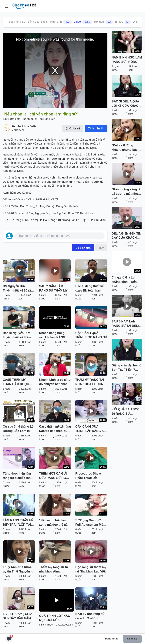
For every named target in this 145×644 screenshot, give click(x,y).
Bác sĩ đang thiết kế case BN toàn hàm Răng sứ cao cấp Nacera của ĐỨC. (89, 289)
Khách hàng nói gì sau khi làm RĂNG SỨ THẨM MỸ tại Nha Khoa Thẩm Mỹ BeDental (55, 335)
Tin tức (123, 22)
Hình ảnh (61, 22)
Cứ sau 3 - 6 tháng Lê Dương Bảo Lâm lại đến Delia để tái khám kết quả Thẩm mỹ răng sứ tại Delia (19, 429)
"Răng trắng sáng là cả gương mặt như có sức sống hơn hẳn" (126, 192)
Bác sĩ (45, 22)
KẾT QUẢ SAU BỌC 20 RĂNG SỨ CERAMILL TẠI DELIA (126, 412)
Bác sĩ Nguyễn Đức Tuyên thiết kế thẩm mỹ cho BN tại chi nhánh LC (17, 335)
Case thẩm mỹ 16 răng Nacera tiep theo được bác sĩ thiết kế (55, 429)
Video (83, 22)
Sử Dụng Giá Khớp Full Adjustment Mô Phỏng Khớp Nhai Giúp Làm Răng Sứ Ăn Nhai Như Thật (89, 523)
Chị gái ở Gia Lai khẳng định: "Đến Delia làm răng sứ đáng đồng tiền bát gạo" (125, 280)
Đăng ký (132, 639)
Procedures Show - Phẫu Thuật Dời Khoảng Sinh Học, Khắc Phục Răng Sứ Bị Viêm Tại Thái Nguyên (90, 476)
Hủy (101, 248)
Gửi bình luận (83, 248)
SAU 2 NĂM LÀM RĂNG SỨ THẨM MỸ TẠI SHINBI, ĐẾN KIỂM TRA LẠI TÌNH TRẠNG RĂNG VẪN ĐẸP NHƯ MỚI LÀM (55, 289)
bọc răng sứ (24, 193)
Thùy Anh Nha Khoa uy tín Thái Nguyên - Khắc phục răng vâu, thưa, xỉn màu (18, 570)
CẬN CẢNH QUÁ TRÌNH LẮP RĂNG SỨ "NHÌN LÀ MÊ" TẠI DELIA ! (91, 429)
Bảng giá (33, 22)
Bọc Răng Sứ (17, 22)
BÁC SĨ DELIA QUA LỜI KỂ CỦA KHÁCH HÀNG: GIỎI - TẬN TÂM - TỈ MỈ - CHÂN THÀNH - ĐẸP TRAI (126, 104)
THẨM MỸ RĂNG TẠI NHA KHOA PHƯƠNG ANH (91, 382)
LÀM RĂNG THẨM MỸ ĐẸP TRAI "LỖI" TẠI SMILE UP (18, 523)
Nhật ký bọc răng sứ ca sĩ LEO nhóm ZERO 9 (90, 616)
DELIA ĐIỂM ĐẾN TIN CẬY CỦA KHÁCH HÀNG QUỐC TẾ (126, 236)
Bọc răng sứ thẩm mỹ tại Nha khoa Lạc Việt (91, 569)
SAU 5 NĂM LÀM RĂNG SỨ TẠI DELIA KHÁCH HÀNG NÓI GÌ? (126, 324)
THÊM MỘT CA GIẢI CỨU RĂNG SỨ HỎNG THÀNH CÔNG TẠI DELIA (55, 476)
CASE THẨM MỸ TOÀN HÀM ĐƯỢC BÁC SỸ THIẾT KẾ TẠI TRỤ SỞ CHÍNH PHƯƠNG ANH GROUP (18, 382)
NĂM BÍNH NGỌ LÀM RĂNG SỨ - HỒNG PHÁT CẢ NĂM (127, 60)
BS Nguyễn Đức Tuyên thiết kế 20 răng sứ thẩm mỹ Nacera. (19, 289)
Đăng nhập (112, 639)
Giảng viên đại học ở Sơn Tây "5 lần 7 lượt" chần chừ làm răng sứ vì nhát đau (126, 368)
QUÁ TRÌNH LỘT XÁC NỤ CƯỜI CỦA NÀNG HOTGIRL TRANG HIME (57, 618)
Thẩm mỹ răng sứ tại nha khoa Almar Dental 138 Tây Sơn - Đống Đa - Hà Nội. (54, 570)
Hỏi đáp (103, 22)
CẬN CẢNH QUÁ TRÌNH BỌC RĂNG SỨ (91, 335)
